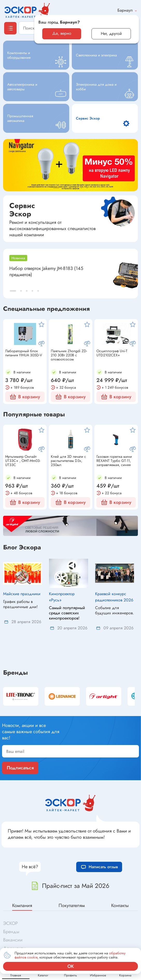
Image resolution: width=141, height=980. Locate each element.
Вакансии (13, 915)
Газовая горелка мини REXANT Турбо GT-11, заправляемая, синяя (114, 461)
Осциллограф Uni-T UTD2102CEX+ (112, 353)
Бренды (15, 648)
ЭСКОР (10, 898)
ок (71, 966)
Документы (14, 923)
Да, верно (62, 33)
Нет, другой (111, 34)
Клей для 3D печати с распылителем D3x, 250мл (68, 461)
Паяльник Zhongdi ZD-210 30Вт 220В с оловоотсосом (69, 355)
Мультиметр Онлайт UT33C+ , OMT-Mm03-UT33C (23, 461)
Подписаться (20, 743)
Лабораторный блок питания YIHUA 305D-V (24, 353)
